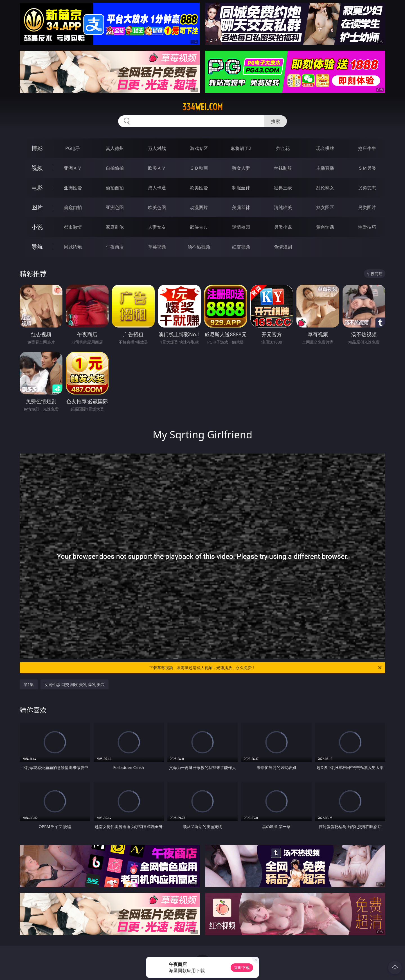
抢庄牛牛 (367, 148)
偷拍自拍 (115, 188)
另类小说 (283, 227)
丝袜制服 (283, 168)
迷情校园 (241, 227)
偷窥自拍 (73, 207)
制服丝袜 (241, 188)
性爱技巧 (367, 227)
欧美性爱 (199, 188)
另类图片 (367, 207)
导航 (37, 247)
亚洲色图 (115, 207)
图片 (37, 207)
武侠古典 (199, 227)
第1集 (29, 684)
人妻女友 (157, 227)
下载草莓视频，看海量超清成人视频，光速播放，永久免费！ (266, 668)
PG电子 (73, 148)
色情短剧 (283, 247)
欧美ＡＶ (157, 168)
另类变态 (367, 188)
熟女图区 (325, 207)
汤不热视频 (199, 247)
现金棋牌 (325, 148)
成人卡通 (157, 188)
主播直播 (325, 168)
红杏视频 (241, 247)
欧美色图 (157, 207)
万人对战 (157, 148)
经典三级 (283, 188)
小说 (37, 227)
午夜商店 (115, 247)
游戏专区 (199, 148)
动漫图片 (199, 207)
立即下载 (242, 967)
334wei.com (202, 107)
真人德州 (115, 148)
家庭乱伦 (115, 227)
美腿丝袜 (241, 207)
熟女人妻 (241, 168)
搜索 (276, 121)
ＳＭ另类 (367, 168)
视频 (37, 168)
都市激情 (73, 227)
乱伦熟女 (325, 188)
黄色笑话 (325, 227)
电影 (37, 188)
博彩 (37, 148)
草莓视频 (157, 247)
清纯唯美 (283, 207)
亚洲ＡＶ (73, 168)
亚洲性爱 (73, 188)
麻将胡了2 (241, 148)
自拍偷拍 (115, 168)
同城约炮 (73, 247)
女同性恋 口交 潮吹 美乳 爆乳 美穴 (75, 684)
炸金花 (283, 148)
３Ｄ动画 (199, 168)
